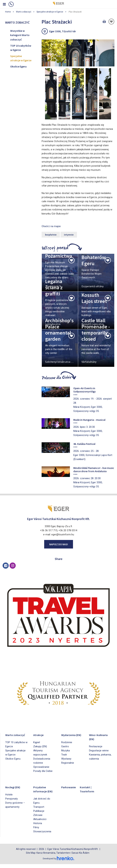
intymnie (69, 235)
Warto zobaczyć (24, 12)
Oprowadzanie (41, 767)
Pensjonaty (12, 799)
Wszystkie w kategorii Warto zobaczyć (20, 35)
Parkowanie (70, 787)
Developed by (59, 863)
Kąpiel (37, 742)
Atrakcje (39, 735)
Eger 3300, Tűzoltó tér (63, 31)
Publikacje (39, 815)
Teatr (64, 759)
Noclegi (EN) (14, 787)
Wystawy (66, 763)
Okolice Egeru (18, 66)
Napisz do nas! (59, 544)
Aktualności (40, 823)
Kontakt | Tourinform (88, 789)
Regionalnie (68, 767)
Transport (39, 811)
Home (8, 12)
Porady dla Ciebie (43, 771)
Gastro (65, 751)
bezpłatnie (51, 235)
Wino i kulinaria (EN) (100, 737)
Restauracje (96, 746)
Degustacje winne (99, 751)
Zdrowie (38, 819)
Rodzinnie (67, 746)
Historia (38, 827)
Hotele (9, 795)
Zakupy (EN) (40, 746)
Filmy (36, 831)
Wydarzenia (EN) (70, 737)
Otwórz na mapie (51, 226)
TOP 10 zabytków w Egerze (21, 48)
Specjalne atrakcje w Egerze (50, 12)
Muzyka (65, 755)
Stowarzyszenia (42, 836)
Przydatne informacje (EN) (41, 791)
